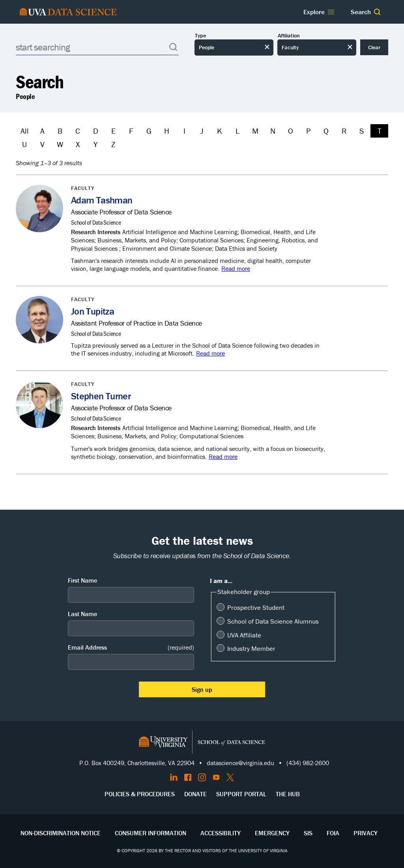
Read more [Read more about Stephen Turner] (223, 456)
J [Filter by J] (202, 131)
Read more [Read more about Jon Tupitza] (210, 353)
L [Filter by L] (238, 131)
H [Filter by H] (167, 131)
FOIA (333, 833)
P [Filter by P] (308, 131)
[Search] (97, 47)
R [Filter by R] (344, 131)
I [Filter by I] (184, 131)
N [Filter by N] (273, 131)
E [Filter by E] (113, 131)
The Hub (288, 794)
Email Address (131, 647)
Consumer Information (151, 833)
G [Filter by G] (149, 131)
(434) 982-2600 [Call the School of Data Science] (308, 763)
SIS (308, 833)
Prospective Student (256, 607)
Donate (195, 794)
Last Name (82, 614)
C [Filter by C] (78, 131)
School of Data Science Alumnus (273, 621)
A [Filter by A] (42, 131)
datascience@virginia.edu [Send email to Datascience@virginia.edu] (240, 763)
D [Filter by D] (96, 131)
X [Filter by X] (78, 144)
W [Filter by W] (60, 144)
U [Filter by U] (24, 144)
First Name (82, 580)
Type (200, 36)
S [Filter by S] (362, 131)
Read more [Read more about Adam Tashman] (236, 268)
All (25, 131)
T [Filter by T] (380, 131)
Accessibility (221, 833)
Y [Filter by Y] (95, 144)
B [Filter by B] (60, 131)
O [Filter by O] (291, 131)
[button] (377, 12)
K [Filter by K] (220, 131)
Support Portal (241, 794)
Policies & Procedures (140, 794)
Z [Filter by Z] (113, 144)
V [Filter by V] (42, 144)
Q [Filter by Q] (326, 131)
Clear (374, 47)
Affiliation (289, 36)
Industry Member (251, 648)
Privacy (366, 833)
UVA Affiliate (244, 635)
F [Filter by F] (131, 131)
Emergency (272, 833)
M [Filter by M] (255, 131)
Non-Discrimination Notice (61, 833)
